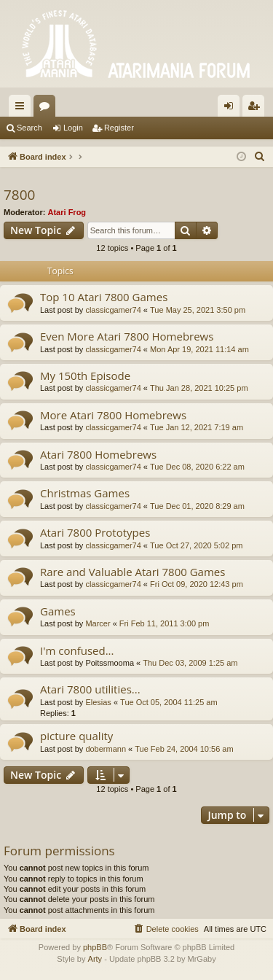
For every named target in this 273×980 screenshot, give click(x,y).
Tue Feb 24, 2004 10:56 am (184, 749)
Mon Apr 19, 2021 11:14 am (199, 349)
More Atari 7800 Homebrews (113, 415)
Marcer (98, 623)
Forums (47, 109)
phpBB (95, 947)
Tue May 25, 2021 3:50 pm (198, 310)
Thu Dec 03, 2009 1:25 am (190, 663)
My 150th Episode (85, 376)
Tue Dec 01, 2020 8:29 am (197, 506)
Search (29, 128)
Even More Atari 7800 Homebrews (127, 336)
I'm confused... (77, 650)
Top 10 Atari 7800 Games (104, 297)
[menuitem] (260, 157)
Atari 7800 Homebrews (98, 454)
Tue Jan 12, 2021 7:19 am (197, 427)
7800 (19, 195)
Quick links (23, 109)
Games (58, 611)
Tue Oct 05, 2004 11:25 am (169, 702)
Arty (95, 959)
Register (119, 128)
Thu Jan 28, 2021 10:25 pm (199, 388)
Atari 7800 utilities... (90, 689)
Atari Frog (67, 212)
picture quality (76, 736)
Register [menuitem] (257, 109)
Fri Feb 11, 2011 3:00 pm (165, 623)
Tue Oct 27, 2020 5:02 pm (196, 545)
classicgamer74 (113, 310)
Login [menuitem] (232, 109)
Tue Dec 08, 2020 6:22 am (197, 467)
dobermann (106, 749)
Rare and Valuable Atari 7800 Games (132, 572)
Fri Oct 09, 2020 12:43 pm (197, 584)
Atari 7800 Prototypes (95, 532)
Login (73, 128)
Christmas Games (85, 493)
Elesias (98, 702)
